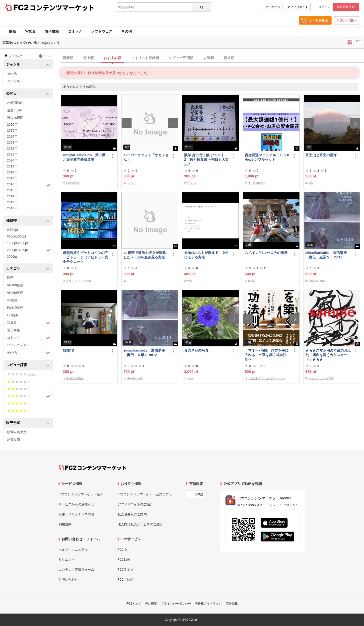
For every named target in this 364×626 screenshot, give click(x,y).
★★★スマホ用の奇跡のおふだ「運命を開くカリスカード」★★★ (328, 355)
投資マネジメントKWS (79, 281)
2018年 (12, 172)
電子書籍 (52, 31)
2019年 (12, 166)
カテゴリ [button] (28, 269)
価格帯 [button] (28, 221)
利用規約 (65, 524)
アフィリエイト (298, 7)
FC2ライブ (126, 570)
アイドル (13, 81)
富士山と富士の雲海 (321, 155)
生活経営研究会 (257, 183)
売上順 (88, 58)
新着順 (68, 58)
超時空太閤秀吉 (75, 378)
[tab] (212, 58)
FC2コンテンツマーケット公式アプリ (145, 494)
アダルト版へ (347, 20)
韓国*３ (69, 350)
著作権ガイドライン (208, 604)
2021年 (12, 154)
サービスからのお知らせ (76, 504)
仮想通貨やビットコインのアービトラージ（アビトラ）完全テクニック (85, 257)
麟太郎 (252, 281)
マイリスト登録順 (145, 58)
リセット (46, 56)
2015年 (12, 190)
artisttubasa (73, 183)
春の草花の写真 (196, 350)
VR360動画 (15, 293)
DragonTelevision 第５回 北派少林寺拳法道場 (85, 157)
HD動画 (13, 315)
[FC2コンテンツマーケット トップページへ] (92, 468)
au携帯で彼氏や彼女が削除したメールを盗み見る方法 (145, 255)
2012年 (12, 208)
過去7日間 (14, 110)
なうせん (192, 183)
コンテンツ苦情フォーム (76, 570)
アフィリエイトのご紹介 (135, 504)
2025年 (12, 130)
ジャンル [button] (28, 65)
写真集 (30, 31)
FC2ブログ (126, 580)
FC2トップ (134, 604)
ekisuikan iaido (317, 281)
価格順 (229, 58)
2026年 (12, 124)
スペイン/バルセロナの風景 (266, 253)
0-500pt (12, 230)
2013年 (12, 202)
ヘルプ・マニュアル (73, 550)
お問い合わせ (68, 580)
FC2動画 (124, 560)
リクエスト (67, 560)
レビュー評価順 (181, 58)
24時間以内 (15, 103)
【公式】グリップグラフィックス (267, 378)
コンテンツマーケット (62, 7)
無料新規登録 (346, 7)
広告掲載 (232, 604)
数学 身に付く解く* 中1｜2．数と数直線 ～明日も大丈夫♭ (207, 159)
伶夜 (190, 281)
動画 (12, 31)
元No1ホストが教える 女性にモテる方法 (207, 255)
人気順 (209, 58)
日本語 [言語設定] (199, 494)
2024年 (12, 136)
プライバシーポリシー (176, 604)
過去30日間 (15, 118)
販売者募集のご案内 (132, 514)
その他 (127, 31)
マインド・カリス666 (321, 378)
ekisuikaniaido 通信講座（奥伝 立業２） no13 (326, 255)
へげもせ (132, 183)
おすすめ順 (112, 58)
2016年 (29, 185)
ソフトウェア (102, 31)
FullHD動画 (15, 308)
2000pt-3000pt (29, 250)
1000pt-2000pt (17, 243)
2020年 (12, 160)
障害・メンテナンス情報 (76, 514)
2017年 (12, 178)
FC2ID (122, 550)
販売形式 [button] (28, 423)
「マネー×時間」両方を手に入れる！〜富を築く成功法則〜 (267, 355)
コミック (75, 31)
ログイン (324, 7)
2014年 (12, 196)
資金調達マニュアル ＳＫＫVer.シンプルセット (267, 157)
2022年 (12, 148)
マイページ (273, 7)
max (311, 183)
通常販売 (13, 439)
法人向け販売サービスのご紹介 (140, 524)
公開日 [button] (28, 94)
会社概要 (151, 604)
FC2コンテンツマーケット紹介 (81, 494)
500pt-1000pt (17, 236)
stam (190, 378)
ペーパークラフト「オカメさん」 (146, 157)
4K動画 (12, 300)
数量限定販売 (17, 432)
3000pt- (12, 257)
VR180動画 (15, 285)
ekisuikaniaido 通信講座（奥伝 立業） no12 (144, 353)
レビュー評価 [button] (28, 365)
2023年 (12, 142)
